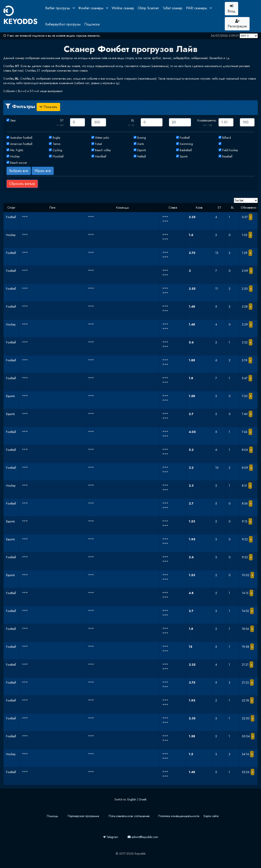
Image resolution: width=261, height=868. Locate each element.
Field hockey (230, 150)
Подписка (92, 24)
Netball (142, 156)
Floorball (58, 156)
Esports (142, 150)
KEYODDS (20, 16)
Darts (141, 144)
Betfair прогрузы (58, 8)
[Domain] (246, 200)
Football (185, 138)
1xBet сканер (173, 8)
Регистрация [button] (237, 24)
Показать (48, 107)
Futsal (98, 144)
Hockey (15, 156)
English (132, 799)
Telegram (110, 837)
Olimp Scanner (148, 8)
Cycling (57, 150)
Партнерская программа (83, 816)
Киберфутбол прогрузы (63, 24)
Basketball (186, 150)
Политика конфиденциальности (179, 816)
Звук (13, 120)
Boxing (142, 138)
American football (21, 144)
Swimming (186, 144)
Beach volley (103, 150)
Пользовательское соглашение (129, 816)
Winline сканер (123, 8)
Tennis (56, 144)
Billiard (227, 138)
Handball (101, 156)
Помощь (52, 816)
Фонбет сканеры (91, 8)
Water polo (102, 138)
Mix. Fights (17, 150)
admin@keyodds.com (143, 837)
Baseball (227, 156)
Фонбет (113, 49)
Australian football (21, 138)
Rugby (56, 138)
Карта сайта (211, 816)
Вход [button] (231, 9)
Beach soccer (19, 163)
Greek (143, 799)
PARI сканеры (197, 8)
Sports (184, 156)
